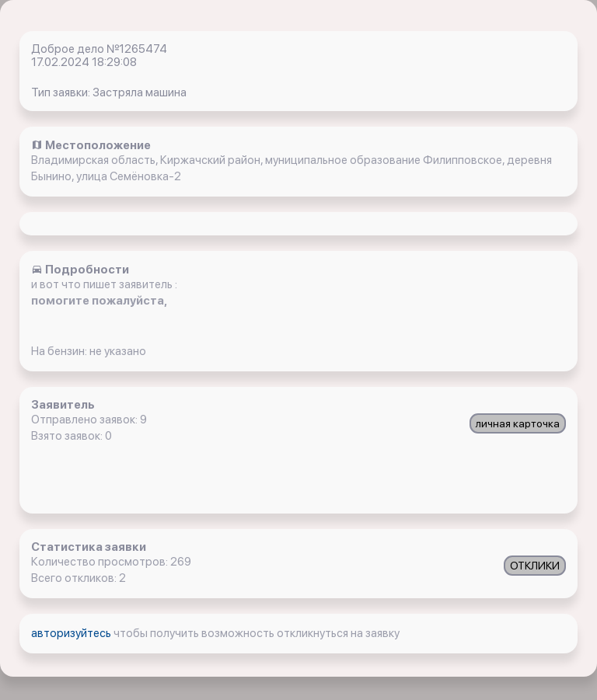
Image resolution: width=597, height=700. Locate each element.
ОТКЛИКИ (535, 566)
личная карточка (518, 423)
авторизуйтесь (72, 633)
